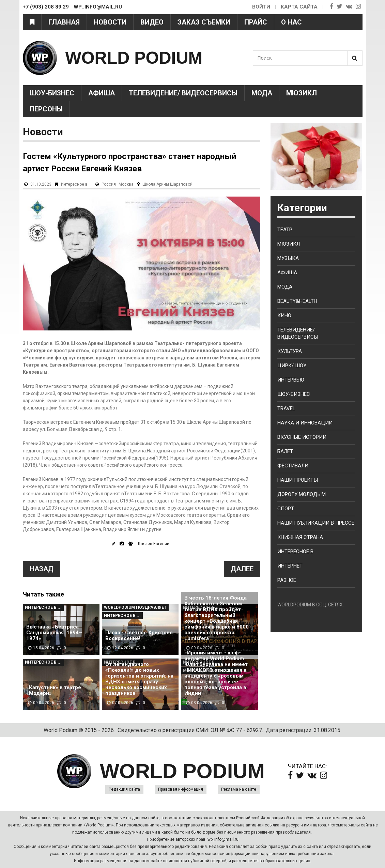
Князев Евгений (154, 544)
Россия (109, 184)
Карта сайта (299, 7)
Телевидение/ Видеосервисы (183, 93)
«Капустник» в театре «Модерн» (54, 691)
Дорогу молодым (302, 494)
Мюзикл (302, 93)
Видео (152, 22)
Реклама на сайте (239, 789)
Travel (286, 408)
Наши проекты (298, 480)
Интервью (291, 380)
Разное (287, 580)
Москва (126, 184)
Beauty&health (297, 301)
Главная (64, 22)
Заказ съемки (204, 22)
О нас (291, 22)
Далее (242, 569)
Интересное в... (297, 552)
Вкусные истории (302, 437)
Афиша (102, 93)
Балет (285, 451)
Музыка (288, 258)
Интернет (290, 566)
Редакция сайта (124, 789)
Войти (261, 7)
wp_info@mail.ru (223, 839)
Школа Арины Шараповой (167, 184)
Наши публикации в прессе (316, 523)
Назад (42, 569)
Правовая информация (181, 789)
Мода (262, 93)
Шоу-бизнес (294, 394)
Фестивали (293, 466)
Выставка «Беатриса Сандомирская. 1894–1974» (54, 633)
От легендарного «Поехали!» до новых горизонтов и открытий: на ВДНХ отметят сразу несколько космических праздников (139, 679)
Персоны (46, 109)
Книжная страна (300, 537)
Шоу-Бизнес (52, 93)
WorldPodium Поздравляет (135, 607)
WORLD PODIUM (134, 58)
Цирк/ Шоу (292, 366)
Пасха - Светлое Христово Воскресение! (139, 636)
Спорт (286, 509)
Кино (284, 315)
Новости (110, 22)
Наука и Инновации (305, 423)
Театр (285, 230)
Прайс (256, 22)
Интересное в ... (76, 184)
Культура (290, 351)
